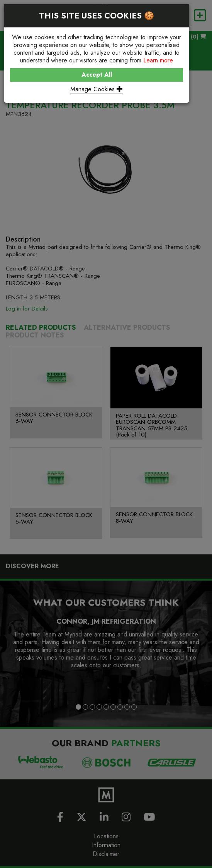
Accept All (97, 75)
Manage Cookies (97, 89)
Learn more (158, 60)
